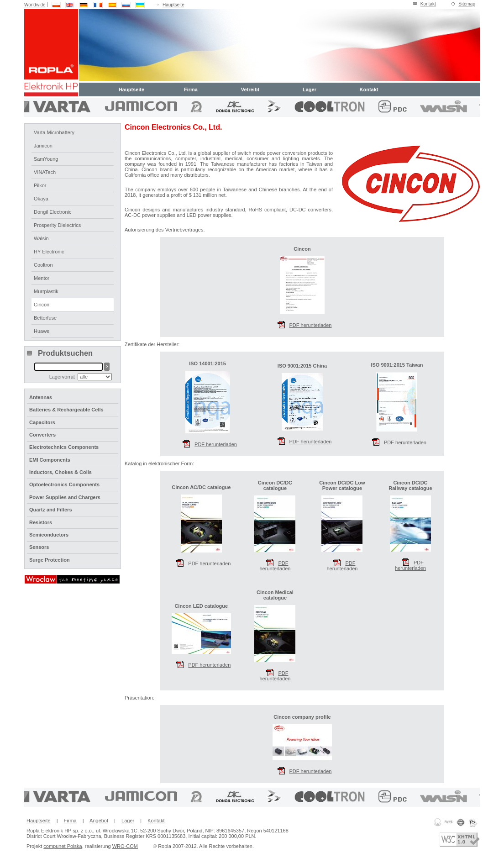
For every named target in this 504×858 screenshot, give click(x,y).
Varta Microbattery (54, 132)
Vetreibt (250, 89)
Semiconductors (49, 535)
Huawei (42, 331)
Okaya (41, 199)
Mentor (42, 278)
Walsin (41, 238)
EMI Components (50, 460)
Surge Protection (50, 560)
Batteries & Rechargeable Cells (66, 410)
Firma (191, 89)
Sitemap (467, 4)
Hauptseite (173, 5)
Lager (310, 89)
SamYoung (46, 159)
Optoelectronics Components (64, 484)
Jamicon (43, 146)
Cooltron (43, 265)
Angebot (99, 821)
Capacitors (42, 422)
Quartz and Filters (51, 510)
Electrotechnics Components (64, 447)
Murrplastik (46, 291)
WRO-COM (125, 846)
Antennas (41, 397)
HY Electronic (49, 252)
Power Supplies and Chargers (65, 497)
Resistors (41, 522)
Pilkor (40, 185)
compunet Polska (63, 846)
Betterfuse (45, 318)
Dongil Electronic (53, 212)
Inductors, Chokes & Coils (60, 472)
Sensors (39, 547)
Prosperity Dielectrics (57, 225)
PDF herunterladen (275, 562)
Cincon (42, 305)
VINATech (45, 172)
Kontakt (428, 4)
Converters (42, 435)
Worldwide (35, 5)
